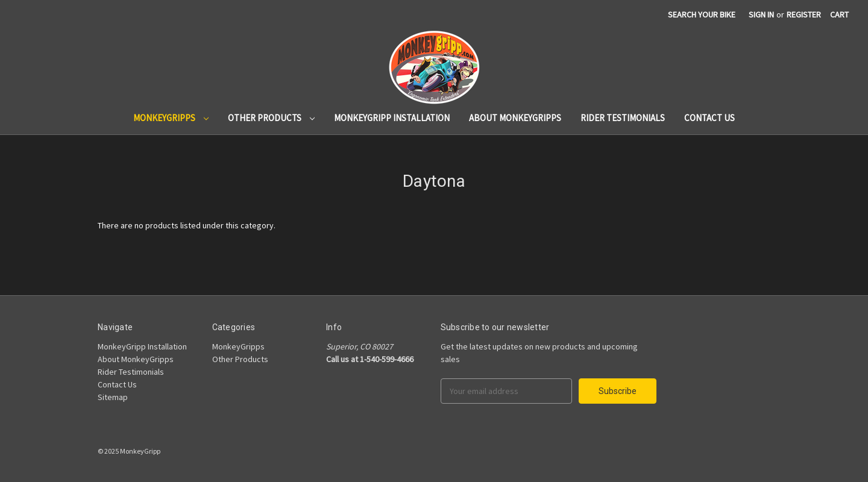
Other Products (271, 118)
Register (804, 14)
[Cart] (839, 15)
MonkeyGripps (171, 118)
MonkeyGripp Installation (392, 118)
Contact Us (709, 118)
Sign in (761, 14)
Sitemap (113, 397)
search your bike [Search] (702, 14)
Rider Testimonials (623, 118)
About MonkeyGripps (515, 118)
